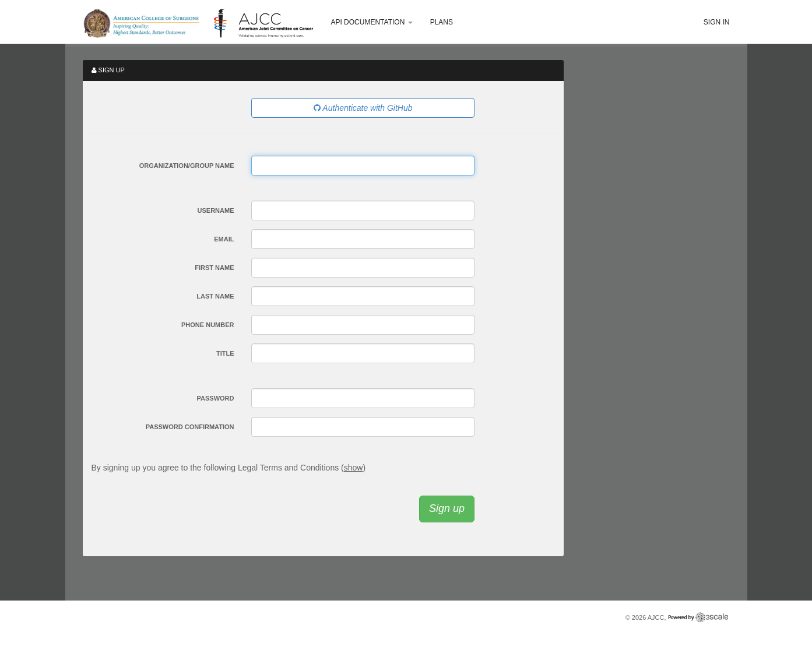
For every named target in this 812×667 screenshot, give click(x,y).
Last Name (215, 296)
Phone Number (208, 325)
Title (225, 353)
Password (216, 398)
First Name (214, 268)
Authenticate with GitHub (363, 108)
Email (224, 239)
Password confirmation (190, 427)
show (354, 468)
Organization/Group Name (187, 166)
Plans (442, 22)
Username (216, 210)
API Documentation (371, 22)
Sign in (717, 22)
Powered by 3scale (698, 617)
